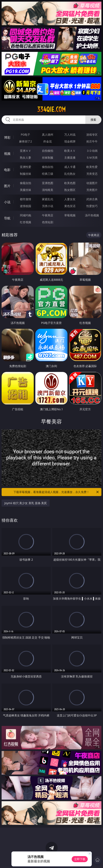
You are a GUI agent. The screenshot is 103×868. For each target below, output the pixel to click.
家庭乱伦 (48, 199)
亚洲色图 (48, 183)
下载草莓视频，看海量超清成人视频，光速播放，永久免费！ (56, 492)
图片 (7, 186)
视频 (7, 154)
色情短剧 (48, 222)
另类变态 (92, 174)
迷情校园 (25, 206)
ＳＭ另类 (92, 158)
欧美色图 (70, 183)
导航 (7, 218)
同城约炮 (25, 215)
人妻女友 (70, 199)
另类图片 (92, 190)
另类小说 (48, 206)
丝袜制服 (48, 158)
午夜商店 (48, 215)
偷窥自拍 (25, 183)
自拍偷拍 (48, 151)
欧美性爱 (92, 167)
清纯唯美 (48, 190)
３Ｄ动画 (92, 151)
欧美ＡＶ (70, 151)
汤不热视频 (92, 215)
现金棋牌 (70, 141)
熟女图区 (70, 190)
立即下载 (80, 859)
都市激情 (25, 199)
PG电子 (26, 135)
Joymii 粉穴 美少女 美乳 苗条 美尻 (26, 503)
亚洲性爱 (25, 167)
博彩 (7, 137)
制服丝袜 (25, 174)
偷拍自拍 (48, 167)
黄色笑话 (70, 206)
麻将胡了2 (25, 141)
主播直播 (70, 158)
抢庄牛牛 (92, 141)
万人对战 (70, 135)
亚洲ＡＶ (25, 151)
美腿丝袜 (25, 190)
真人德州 (48, 135)
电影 (7, 170)
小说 (7, 202)
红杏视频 (25, 222)
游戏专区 (92, 135)
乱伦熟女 (70, 174)
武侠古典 (92, 199)
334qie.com (51, 109)
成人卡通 (70, 167)
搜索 (93, 120)
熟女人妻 (25, 158)
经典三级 (48, 174)
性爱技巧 (92, 206)
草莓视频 (70, 215)
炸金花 (48, 141)
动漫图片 (92, 183)
